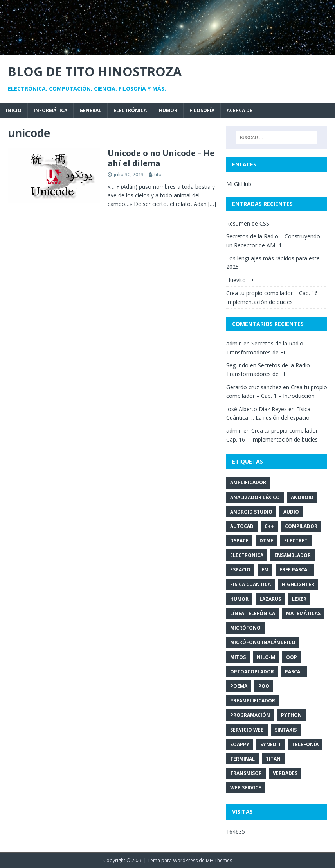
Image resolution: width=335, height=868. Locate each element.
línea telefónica (253, 613)
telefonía (305, 744)
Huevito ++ (240, 280)
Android (302, 497)
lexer (299, 599)
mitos (238, 657)
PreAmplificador (253, 701)
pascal (294, 672)
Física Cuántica (250, 584)
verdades (285, 773)
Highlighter (298, 584)
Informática (50, 110)
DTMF (266, 541)
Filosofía (202, 110)
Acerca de (240, 110)
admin (234, 343)
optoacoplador (252, 672)
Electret (296, 541)
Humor (168, 110)
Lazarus (270, 599)
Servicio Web (247, 730)
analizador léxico (255, 497)
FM (265, 570)
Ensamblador (293, 555)
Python (291, 715)
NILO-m (266, 657)
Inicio (14, 110)
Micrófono (245, 628)
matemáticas (303, 613)
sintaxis (286, 730)
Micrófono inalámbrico (263, 642)
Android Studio (251, 512)
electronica (247, 555)
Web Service (246, 788)
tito (158, 174)
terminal (242, 759)
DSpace (239, 541)
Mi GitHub (239, 184)
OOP (292, 657)
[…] (212, 204)
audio (291, 512)
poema (239, 686)
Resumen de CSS (248, 223)
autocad (242, 526)
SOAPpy (240, 744)
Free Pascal (295, 570)
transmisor (246, 773)
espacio (240, 570)
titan (273, 759)
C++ (269, 526)
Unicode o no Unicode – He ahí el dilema (161, 158)
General (90, 110)
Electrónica (130, 110)
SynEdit (271, 744)
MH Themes (219, 860)
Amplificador (248, 482)
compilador (301, 526)
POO (264, 686)
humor (239, 599)
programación (250, 715)
